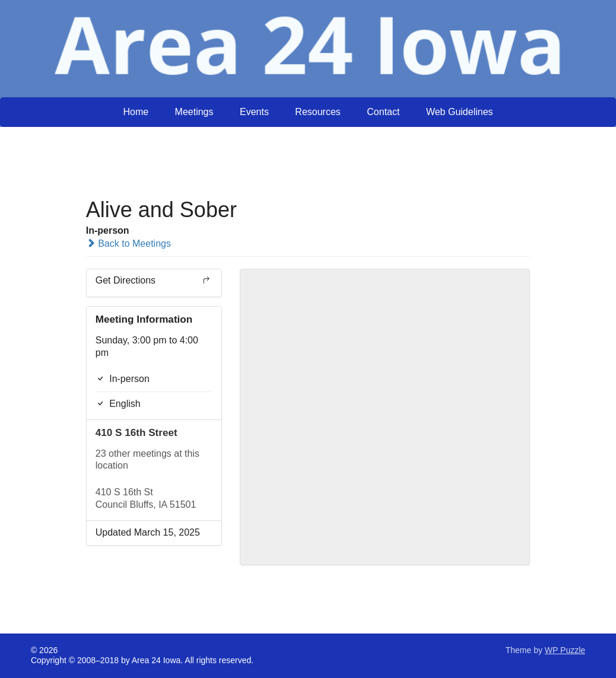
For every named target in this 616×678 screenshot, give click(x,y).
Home (136, 112)
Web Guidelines (460, 112)
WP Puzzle (565, 650)
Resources (317, 112)
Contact (383, 112)
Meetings (194, 112)
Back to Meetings (128, 243)
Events (254, 112)
